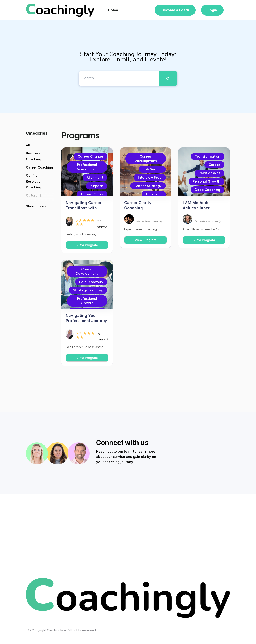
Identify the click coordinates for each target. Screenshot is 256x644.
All (28, 145)
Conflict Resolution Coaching (34, 181)
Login (212, 10)
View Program (87, 245)
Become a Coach (175, 10)
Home (113, 10)
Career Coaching (40, 167)
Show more (36, 206)
